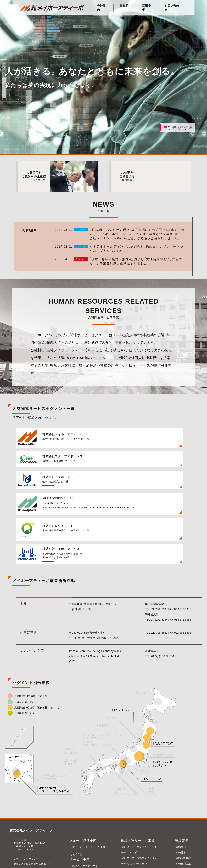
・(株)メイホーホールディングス (88, 809)
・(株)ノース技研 (130, 837)
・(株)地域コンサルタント (135, 826)
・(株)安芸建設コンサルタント (138, 843)
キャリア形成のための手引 (29, 837)
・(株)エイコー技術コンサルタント (140, 820)
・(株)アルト (181, 857)
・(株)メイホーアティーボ (84, 828)
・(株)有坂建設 (183, 820)
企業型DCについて (25, 842)
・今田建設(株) (183, 832)
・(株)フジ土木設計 (131, 848)
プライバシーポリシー (27, 821)
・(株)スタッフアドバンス (84, 833)
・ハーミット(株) (184, 837)
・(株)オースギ (129, 815)
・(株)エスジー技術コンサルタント (140, 832)
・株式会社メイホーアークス (85, 856)
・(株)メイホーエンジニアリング (139, 809)
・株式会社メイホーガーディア (87, 839)
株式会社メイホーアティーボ (32, 793)
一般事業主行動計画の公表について (35, 831)
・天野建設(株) (183, 843)
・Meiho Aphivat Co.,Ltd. (85, 845)
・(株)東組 (180, 809)
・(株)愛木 (180, 815)
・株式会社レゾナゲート (83, 850)
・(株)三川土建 (183, 826)
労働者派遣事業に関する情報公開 (33, 826)
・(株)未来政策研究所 (133, 854)
